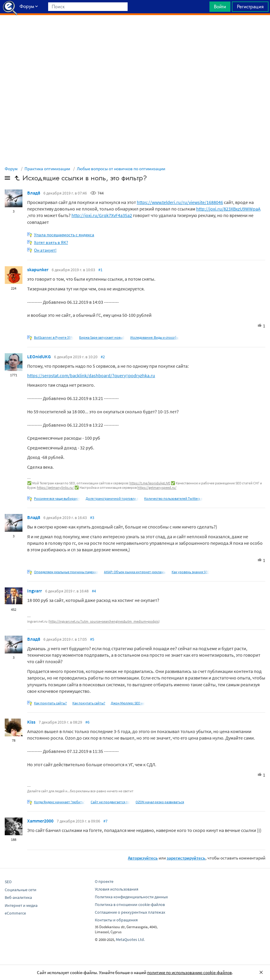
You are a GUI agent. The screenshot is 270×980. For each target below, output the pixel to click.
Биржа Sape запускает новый (102, 337)
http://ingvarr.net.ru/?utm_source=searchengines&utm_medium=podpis (104, 621)
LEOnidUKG (39, 356)
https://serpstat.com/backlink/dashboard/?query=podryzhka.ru (91, 375)
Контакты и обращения (116, 920)
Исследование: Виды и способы (155, 337)
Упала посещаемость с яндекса (64, 235)
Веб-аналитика (18, 897)
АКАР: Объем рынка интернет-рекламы (135, 572)
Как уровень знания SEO (191, 572)
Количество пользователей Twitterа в (173, 498)
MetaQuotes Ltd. (130, 939)
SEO (8, 882)
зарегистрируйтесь (186, 858)
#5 (92, 639)
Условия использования (117, 889)
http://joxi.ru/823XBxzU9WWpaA (228, 209)
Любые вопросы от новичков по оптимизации (121, 169)
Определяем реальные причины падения (66, 572)
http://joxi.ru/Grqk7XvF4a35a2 (102, 215)
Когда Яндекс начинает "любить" (60, 802)
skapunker (38, 269)
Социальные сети (21, 890)
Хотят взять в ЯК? (51, 242)
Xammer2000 (40, 821)
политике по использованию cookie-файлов (190, 972)
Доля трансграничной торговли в (112, 498)
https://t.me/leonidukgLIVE (150, 483)
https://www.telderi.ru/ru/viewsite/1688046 (180, 202)
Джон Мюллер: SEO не (128, 703)
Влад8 (34, 193)
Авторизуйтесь (143, 858)
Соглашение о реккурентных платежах (130, 912)
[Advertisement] (135, 30)
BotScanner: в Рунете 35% (54, 337)
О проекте (104, 881)
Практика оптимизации (47, 169)
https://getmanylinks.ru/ (55, 487)
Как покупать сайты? (50, 703)
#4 (94, 591)
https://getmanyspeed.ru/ (157, 487)
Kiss (31, 722)
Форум (11, 169)
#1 (100, 270)
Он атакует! (45, 250)
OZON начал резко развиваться (160, 802)
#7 (105, 821)
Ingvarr (35, 591)
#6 (87, 722)
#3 (92, 518)
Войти (220, 7)
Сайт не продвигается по (110, 802)
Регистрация (250, 7)
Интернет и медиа (21, 905)
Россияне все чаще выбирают (57, 498)
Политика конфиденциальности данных (131, 897)
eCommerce (15, 913)
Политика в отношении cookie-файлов (130, 905)
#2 (103, 357)
